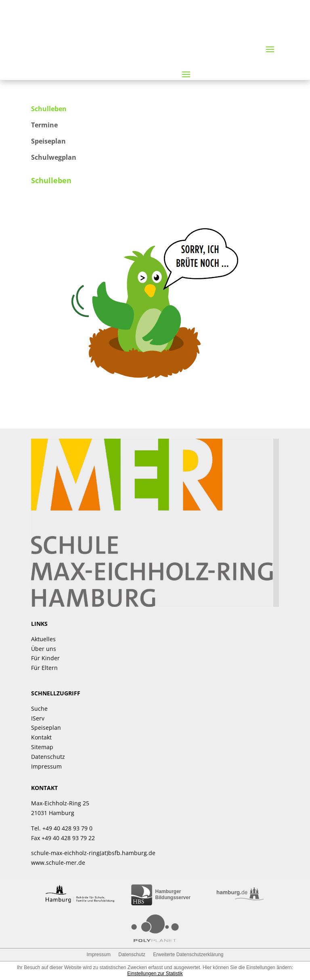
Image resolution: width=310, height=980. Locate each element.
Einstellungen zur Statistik (155, 974)
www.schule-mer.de (58, 863)
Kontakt (41, 737)
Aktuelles (43, 639)
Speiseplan (46, 728)
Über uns (44, 649)
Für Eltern (44, 668)
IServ (38, 718)
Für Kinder (45, 658)
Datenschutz (48, 757)
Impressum (46, 766)
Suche (39, 709)
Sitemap (42, 747)
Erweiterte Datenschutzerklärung (188, 955)
